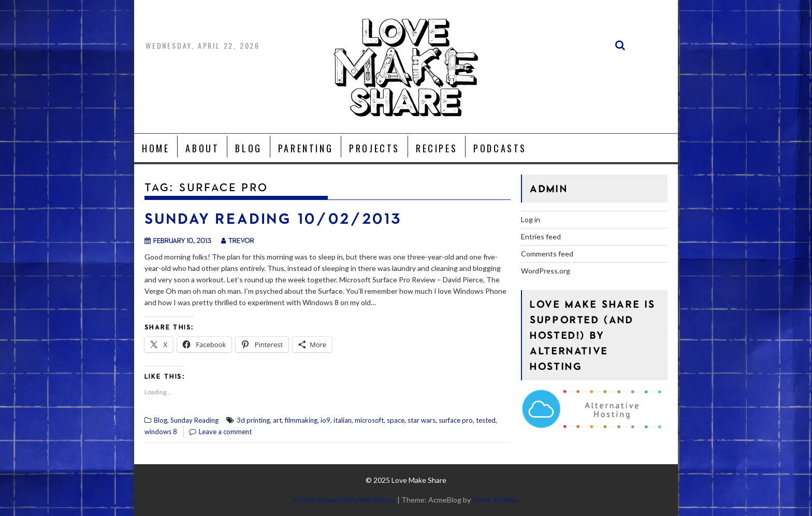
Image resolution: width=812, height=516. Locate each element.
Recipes (437, 148)
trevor (238, 240)
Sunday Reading (194, 420)
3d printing (253, 420)
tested (486, 420)
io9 (325, 420)
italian (343, 420)
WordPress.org (546, 271)
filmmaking (301, 420)
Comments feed (547, 254)
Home (156, 148)
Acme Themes (496, 500)
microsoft (369, 420)
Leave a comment (225, 432)
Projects (374, 148)
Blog (248, 148)
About (202, 148)
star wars (422, 420)
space (396, 420)
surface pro (456, 420)
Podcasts (500, 148)
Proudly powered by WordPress (344, 500)
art (277, 420)
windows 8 (161, 432)
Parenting (306, 148)
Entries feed (541, 236)
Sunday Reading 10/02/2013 (273, 218)
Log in (531, 219)
